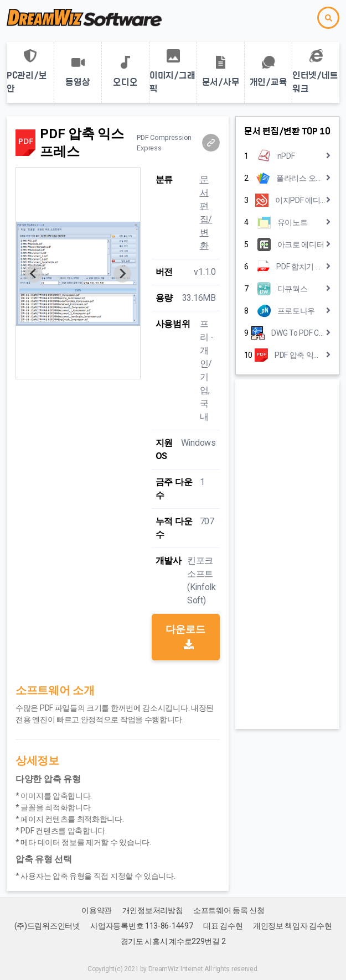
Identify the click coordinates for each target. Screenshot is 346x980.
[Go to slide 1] (78, 371)
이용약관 (97, 910)
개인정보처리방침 (153, 910)
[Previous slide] (34, 274)
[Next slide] (122, 274)
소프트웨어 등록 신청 (229, 910)
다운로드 (185, 636)
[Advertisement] (287, 554)
